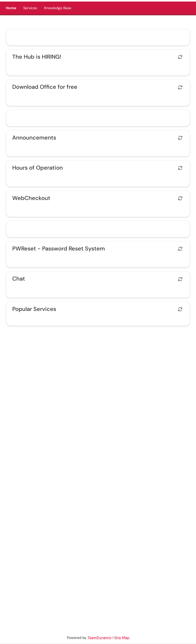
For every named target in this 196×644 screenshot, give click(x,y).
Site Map (122, 638)
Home (11, 8)
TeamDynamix (100, 638)
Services (30, 8)
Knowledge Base (58, 8)
